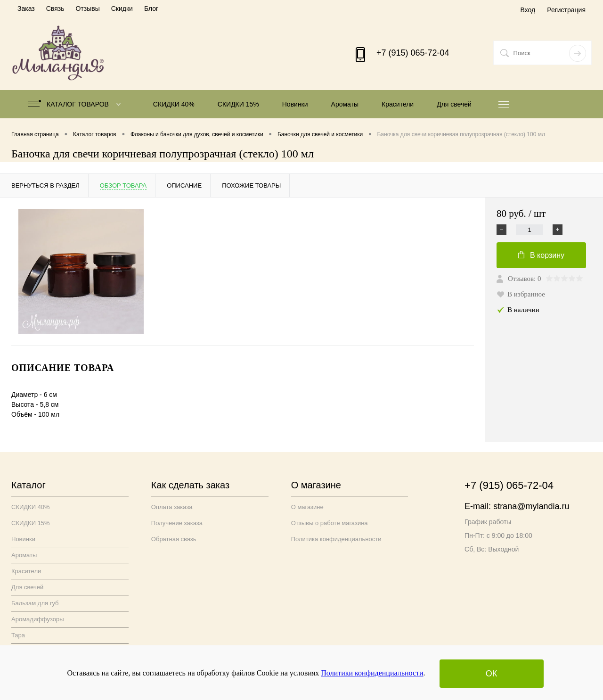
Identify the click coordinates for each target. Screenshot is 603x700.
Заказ (26, 8)
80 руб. (521, 214)
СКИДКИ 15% (238, 104)
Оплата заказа (172, 507)
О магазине (307, 507)
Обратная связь (174, 539)
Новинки (295, 104)
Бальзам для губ (35, 603)
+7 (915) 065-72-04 (413, 53)
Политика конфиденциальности (336, 539)
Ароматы (345, 104)
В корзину (541, 255)
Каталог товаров (77, 104)
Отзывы (87, 8)
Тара (18, 635)
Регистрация (566, 10)
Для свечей (454, 104)
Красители (398, 104)
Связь (55, 8)
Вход (528, 10)
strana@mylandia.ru (531, 506)
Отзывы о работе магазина (330, 523)
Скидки (122, 8)
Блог (151, 8)
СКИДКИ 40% (174, 104)
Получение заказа (177, 523)
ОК (492, 674)
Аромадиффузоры (38, 619)
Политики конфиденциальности (372, 673)
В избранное (521, 294)
